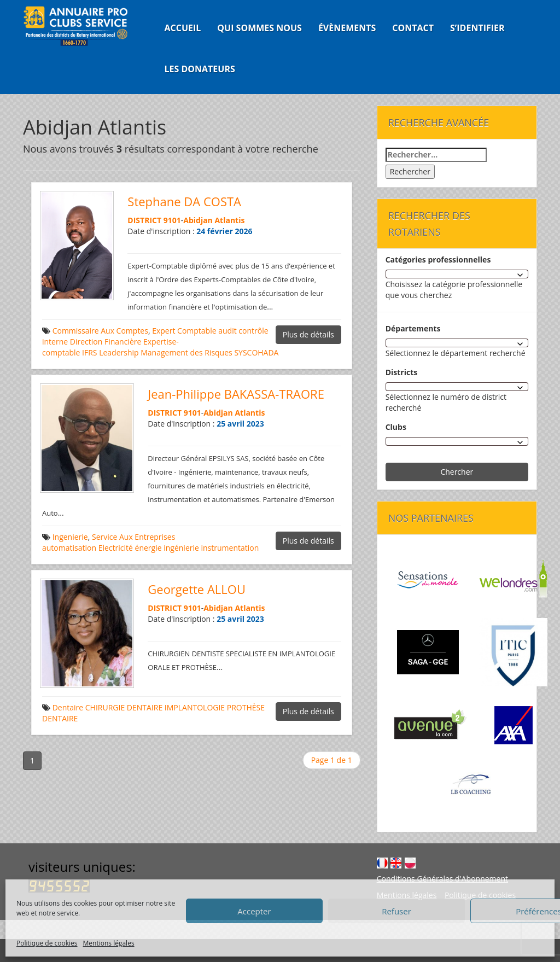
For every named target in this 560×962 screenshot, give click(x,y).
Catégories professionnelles (438, 260)
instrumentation (230, 548)
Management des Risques (186, 352)
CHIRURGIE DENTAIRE (124, 707)
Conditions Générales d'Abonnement (442, 879)
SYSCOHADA (256, 352)
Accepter (254, 911)
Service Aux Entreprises (133, 537)
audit (227, 331)
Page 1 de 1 (332, 760)
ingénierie (181, 548)
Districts (402, 372)
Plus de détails (308, 334)
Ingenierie (70, 537)
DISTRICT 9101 (154, 220)
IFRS (89, 352)
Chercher (457, 472)
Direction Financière (106, 342)
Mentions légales (109, 943)
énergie (148, 548)
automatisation (69, 548)
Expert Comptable (184, 331)
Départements (413, 328)
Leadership (119, 352)
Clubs (396, 427)
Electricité (116, 548)
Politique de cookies (47, 943)
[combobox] (457, 274)
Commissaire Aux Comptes (100, 331)
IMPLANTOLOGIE (195, 707)
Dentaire (68, 707)
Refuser (396, 911)
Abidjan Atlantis (214, 220)
